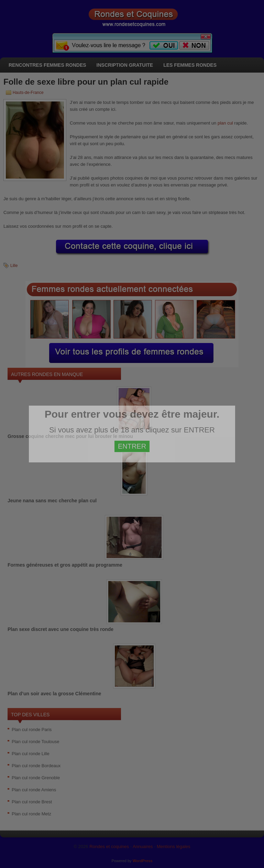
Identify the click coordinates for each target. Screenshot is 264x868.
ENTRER (132, 446)
